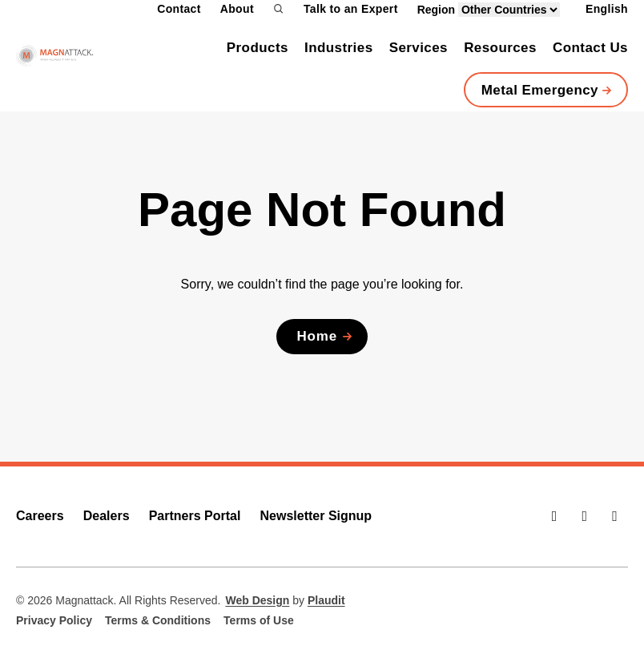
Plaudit (326, 600)
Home (317, 336)
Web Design (257, 600)
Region (489, 10)
